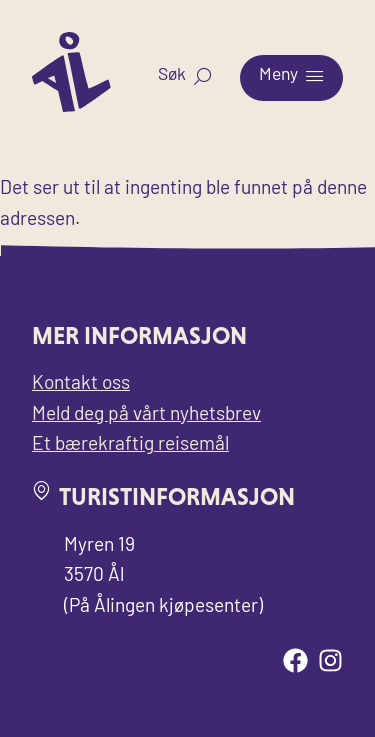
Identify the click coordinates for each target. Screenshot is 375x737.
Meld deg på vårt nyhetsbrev (146, 415)
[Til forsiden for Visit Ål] (71, 107)
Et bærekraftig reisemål (130, 445)
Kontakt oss (81, 384)
